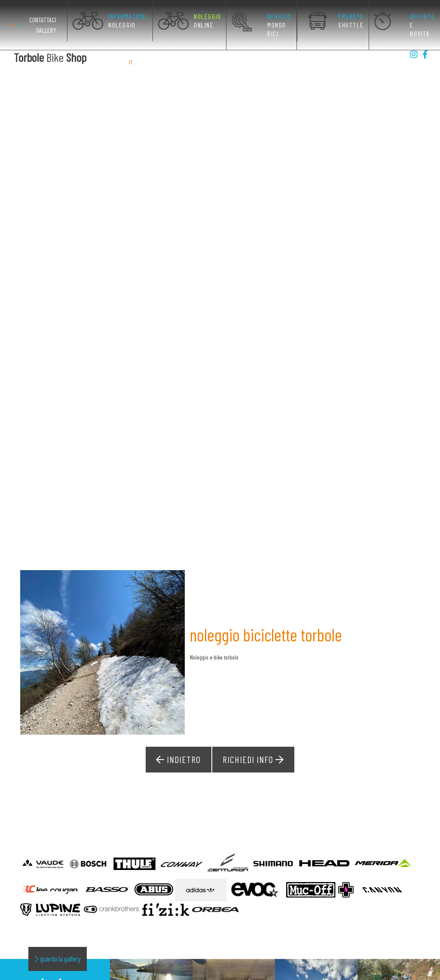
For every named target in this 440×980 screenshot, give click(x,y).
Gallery (46, 30)
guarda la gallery (58, 919)
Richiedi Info (253, 720)
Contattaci (43, 20)
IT (131, 62)
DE (150, 62)
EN (140, 62)
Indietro (180, 720)
